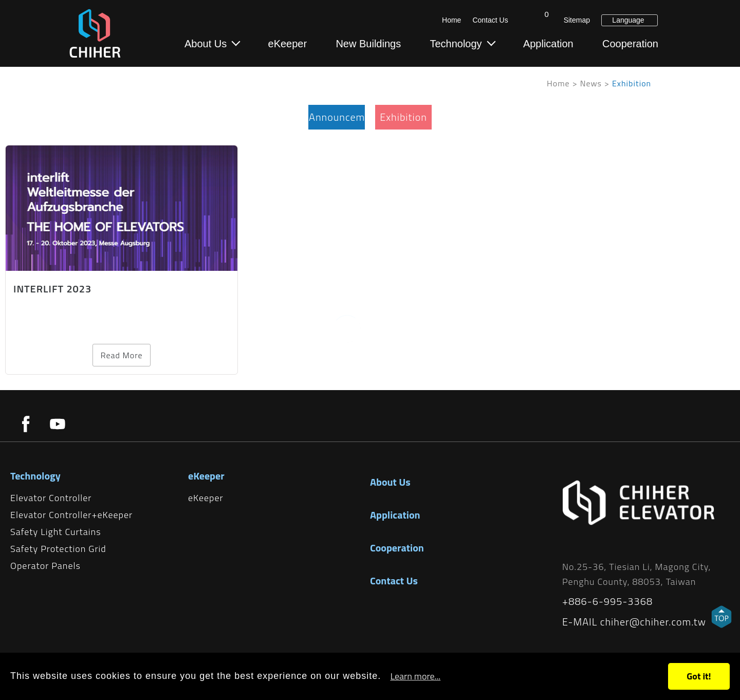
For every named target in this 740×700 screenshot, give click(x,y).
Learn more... (415, 676)
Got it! (699, 676)
